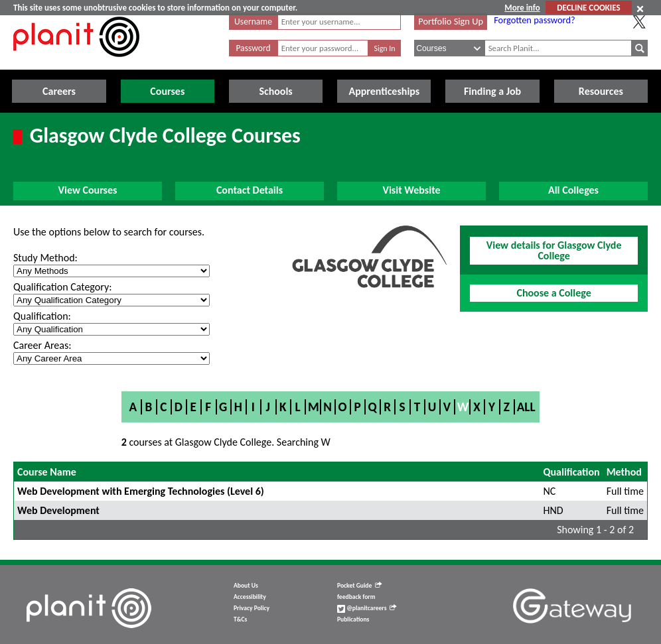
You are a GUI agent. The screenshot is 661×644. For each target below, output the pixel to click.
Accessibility (250, 597)
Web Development (58, 510)
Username (253, 22)
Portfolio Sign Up (451, 21)
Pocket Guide (359, 586)
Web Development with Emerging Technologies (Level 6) (141, 491)
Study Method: (45, 258)
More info (522, 8)
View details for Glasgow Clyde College (554, 250)
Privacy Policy (252, 608)
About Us (246, 586)
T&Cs (240, 619)
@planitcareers (367, 608)
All (526, 407)
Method (624, 472)
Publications (353, 619)
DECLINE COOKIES (588, 8)
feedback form (356, 597)
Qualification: (42, 316)
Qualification (572, 472)
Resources (601, 91)
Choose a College (553, 293)
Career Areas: (42, 345)
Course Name (47, 472)
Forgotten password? (534, 20)
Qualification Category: (62, 287)
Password (253, 48)
